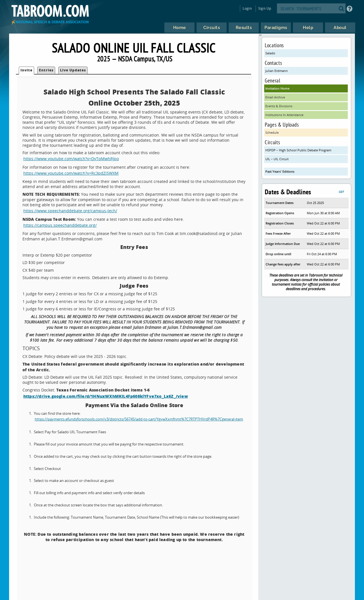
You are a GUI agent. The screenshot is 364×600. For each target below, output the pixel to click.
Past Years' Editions (280, 171)
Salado (270, 53)
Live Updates (73, 70)
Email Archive (275, 97)
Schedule (272, 132)
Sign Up (265, 8)
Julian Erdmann (277, 71)
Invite (26, 70)
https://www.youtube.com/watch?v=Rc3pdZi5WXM (71, 173)
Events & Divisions (279, 106)
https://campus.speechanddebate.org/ (60, 225)
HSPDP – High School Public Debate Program (298, 150)
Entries (46, 70)
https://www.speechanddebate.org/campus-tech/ (70, 211)
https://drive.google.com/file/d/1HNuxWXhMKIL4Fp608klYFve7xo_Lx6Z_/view (106, 396)
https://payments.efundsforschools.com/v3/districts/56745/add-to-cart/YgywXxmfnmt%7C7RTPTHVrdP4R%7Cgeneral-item (139, 419)
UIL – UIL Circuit (277, 159)
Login (247, 8)
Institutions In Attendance (284, 115)
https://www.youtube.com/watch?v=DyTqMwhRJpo (71, 159)
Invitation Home (277, 88)
